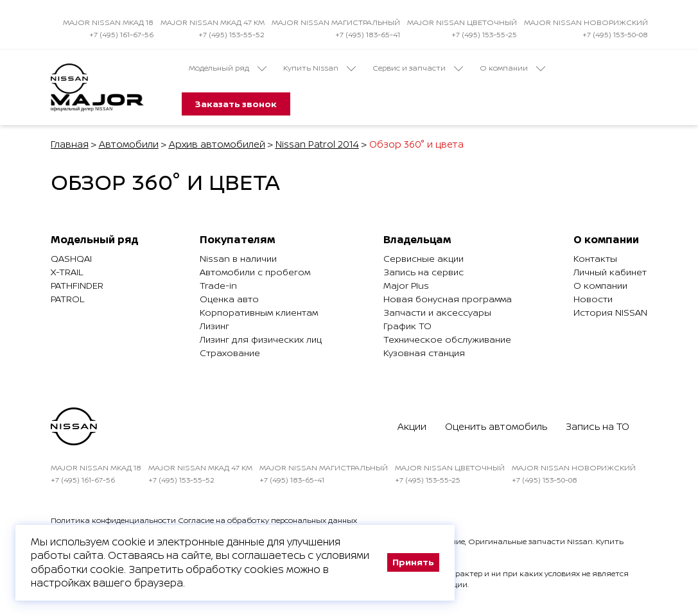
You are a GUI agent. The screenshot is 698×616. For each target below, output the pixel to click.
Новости (593, 299)
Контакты (595, 258)
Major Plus (406, 285)
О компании (512, 68)
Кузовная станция (424, 353)
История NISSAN (610, 312)
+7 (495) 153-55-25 (484, 34)
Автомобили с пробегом (255, 272)
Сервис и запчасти (418, 68)
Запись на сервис (423, 272)
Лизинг (214, 326)
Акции (412, 426)
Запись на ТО (598, 426)
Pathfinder (77, 285)
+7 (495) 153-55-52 (231, 34)
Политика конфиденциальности (113, 520)
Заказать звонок (236, 104)
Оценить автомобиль (496, 426)
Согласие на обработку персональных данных (267, 520)
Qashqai (71, 258)
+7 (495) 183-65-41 (368, 34)
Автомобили (129, 144)
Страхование (230, 353)
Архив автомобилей (217, 144)
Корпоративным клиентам (259, 312)
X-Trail (67, 272)
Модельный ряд (228, 68)
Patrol (67, 299)
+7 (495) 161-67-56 (121, 34)
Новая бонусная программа (448, 299)
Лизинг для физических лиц (261, 339)
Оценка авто (229, 299)
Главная (70, 144)
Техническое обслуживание (447, 339)
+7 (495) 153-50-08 (615, 34)
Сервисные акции (423, 258)
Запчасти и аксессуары (437, 312)
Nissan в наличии (238, 258)
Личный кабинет (610, 272)
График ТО (407, 326)
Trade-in (218, 285)
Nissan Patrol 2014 (317, 144)
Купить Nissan (319, 68)
